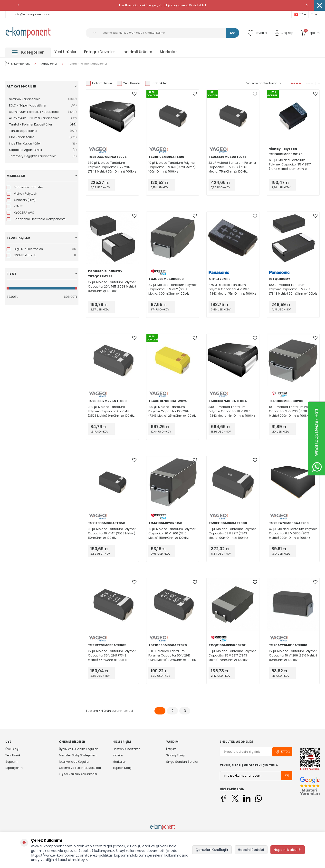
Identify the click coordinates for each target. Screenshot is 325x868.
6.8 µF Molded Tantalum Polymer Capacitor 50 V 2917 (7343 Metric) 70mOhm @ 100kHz (172, 655)
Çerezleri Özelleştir (212, 850)
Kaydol (282, 752)
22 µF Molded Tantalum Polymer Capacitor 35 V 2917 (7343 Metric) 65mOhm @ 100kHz (112, 655)
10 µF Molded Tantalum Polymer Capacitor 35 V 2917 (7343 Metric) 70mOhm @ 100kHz (232, 655)
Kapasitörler (49, 64)
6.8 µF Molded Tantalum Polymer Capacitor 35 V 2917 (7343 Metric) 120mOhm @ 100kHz (290, 164)
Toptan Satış (122, 768)
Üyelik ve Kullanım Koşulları (79, 749)
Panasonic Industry (105, 271)
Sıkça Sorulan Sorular (182, 762)
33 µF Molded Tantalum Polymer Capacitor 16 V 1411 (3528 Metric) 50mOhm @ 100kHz (112, 533)
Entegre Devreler (100, 52)
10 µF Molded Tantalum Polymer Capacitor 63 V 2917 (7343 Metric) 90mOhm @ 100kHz (232, 533)
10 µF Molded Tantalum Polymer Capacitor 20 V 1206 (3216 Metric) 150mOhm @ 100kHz (172, 533)
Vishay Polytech (283, 149)
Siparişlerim (14, 768)
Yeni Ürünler (65, 52)
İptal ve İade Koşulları (75, 762)
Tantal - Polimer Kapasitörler (88, 64)
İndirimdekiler (99, 83)
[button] (18, 5)
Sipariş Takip (176, 755)
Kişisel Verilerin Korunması (78, 774)
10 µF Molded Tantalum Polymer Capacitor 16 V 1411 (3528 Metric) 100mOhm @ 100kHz (172, 167)
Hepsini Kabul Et (288, 850)
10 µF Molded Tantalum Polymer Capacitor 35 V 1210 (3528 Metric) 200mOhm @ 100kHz (292, 411)
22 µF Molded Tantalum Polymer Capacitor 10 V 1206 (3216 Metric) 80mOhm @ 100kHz (293, 655)
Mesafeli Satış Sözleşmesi (78, 755)
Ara (233, 33)
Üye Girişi (12, 749)
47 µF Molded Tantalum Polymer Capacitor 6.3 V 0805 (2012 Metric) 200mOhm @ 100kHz (293, 533)
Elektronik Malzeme (126, 749)
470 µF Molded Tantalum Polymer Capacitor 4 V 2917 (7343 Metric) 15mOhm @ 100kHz (232, 289)
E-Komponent (18, 64)
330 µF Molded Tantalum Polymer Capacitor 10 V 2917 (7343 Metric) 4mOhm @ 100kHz (232, 411)
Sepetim (11, 762)
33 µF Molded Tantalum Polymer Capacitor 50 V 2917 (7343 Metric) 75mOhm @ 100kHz (232, 167)
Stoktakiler (156, 83)
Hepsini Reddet (251, 850)
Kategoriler (28, 52)
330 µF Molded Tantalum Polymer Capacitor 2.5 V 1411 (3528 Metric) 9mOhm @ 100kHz (111, 411)
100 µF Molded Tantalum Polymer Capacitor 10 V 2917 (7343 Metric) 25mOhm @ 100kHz (172, 411)
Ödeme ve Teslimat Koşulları (80, 768)
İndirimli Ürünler (137, 52)
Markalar (168, 52)
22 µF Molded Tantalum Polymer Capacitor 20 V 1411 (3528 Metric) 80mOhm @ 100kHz (112, 286)
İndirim (118, 755)
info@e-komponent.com (30, 14)
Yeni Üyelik (13, 755)
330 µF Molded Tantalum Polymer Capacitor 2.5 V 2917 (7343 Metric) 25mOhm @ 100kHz (112, 167)
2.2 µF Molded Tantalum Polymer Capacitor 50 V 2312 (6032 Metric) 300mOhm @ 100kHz (172, 289)
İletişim (171, 749)
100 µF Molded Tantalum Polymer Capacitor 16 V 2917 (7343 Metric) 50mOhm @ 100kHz (293, 289)
